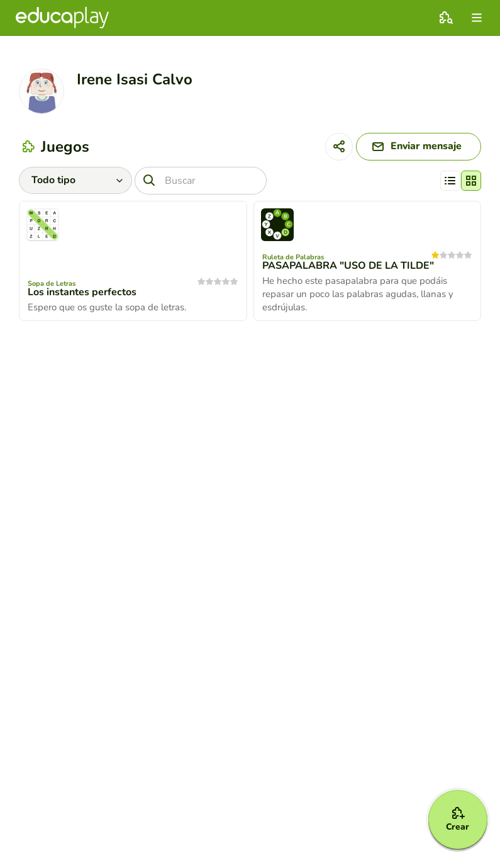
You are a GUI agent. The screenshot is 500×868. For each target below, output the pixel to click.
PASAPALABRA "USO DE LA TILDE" (348, 266)
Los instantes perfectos (82, 293)
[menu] (477, 18)
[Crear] (457, 819)
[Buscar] (201, 181)
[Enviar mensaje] (417, 147)
